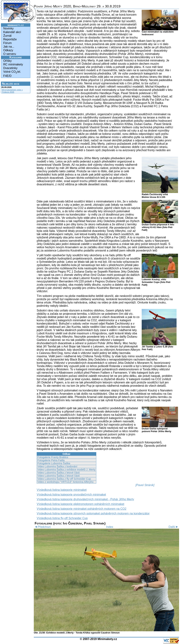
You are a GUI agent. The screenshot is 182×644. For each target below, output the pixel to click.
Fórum (7, 43)
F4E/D (7, 76)
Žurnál (7, 36)
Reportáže (10, 39)
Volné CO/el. (12, 72)
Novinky (8, 28)
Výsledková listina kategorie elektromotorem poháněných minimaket (80, 504)
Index (110, 527)
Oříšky (7, 61)
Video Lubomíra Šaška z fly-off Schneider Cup (64, 479)
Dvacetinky (10, 68)
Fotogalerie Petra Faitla (51, 460)
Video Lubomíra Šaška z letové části (59, 473)
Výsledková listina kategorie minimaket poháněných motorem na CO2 (82, 509)
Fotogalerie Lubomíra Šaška (54, 463)
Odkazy (8, 50)
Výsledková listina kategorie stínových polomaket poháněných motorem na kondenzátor (93, 513)
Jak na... (9, 47)
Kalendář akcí (12, 32)
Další (174, 527)
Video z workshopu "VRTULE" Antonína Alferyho (65, 482)
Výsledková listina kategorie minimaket (62, 490)
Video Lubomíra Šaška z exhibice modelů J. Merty (66, 470)
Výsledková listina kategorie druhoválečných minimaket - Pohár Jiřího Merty (85, 499)
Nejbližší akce (11, 84)
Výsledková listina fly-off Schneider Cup (62, 518)
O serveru (10, 54)
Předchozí (42, 527)
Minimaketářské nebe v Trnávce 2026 (12, 91)
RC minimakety (13, 64)
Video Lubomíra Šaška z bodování (57, 466)
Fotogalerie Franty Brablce (53, 457)
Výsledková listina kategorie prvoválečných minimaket (71, 495)
